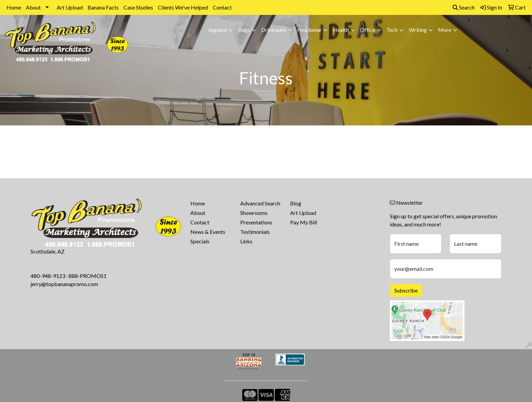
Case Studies (138, 7)
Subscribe (406, 290)
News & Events (208, 232)
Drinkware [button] (274, 30)
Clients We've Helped (183, 7)
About (33, 7)
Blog (296, 203)
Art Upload (70, 7)
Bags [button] (244, 30)
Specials (200, 241)
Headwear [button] (309, 30)
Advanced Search (260, 203)
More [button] (445, 30)
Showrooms (254, 213)
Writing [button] (418, 30)
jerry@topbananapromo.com (64, 284)
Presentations (256, 222)
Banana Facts (103, 7)
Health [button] (341, 30)
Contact (222, 7)
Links (246, 241)
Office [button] (368, 30)
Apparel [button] (218, 30)
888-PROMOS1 (88, 276)
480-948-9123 (48, 276)
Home (14, 7)
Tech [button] (392, 30)
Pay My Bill (303, 222)
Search (464, 7)
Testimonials (255, 232)
